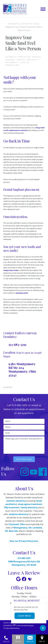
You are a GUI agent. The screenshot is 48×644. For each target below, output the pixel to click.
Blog (36, 24)
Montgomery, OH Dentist (20, 24)
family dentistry (29, 508)
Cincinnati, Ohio (17, 524)
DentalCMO (10, 625)
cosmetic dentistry (16, 501)
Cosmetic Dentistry (18, 57)
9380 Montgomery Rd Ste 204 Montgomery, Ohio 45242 (22, 369)
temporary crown (11, 270)
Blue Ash (13, 531)
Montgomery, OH (23, 528)
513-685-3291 (17, 344)
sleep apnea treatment (30, 504)
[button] (43, 9)
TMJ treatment (12, 508)
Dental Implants (27, 60)
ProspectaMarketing (11, 628)
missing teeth (22, 293)
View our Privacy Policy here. (24, 541)
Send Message (24, 459)
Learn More (25, 616)
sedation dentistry (18, 514)
